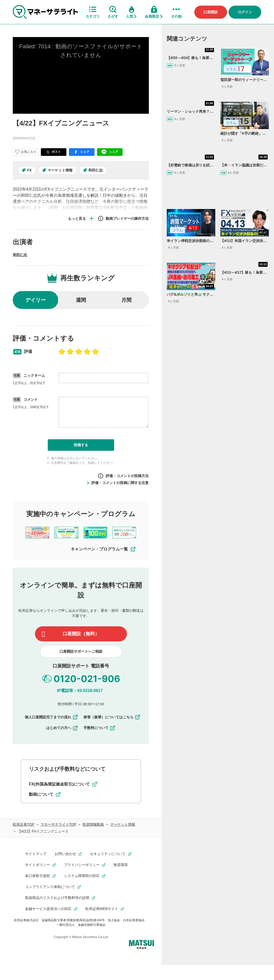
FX (29, 170)
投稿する (81, 445)
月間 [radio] (126, 300)
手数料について (100, 728)
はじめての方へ (62, 728)
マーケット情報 (60, 170)
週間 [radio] (81, 300)
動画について (45, 794)
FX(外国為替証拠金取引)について (63, 784)
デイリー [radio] (35, 300)
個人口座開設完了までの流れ (52, 717)
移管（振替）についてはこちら (112, 717)
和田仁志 (96, 170)
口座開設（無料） (81, 634)
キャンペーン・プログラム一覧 (103, 549)
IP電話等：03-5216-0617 (80, 691)
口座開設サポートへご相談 (81, 651)
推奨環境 (121, 865)
